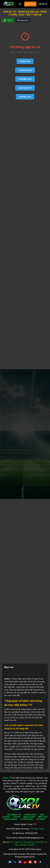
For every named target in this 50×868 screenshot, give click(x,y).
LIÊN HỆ (17, 817)
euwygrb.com (25, 79)
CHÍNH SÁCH (30, 815)
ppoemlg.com (25, 88)
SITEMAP (41, 819)
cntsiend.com (25, 70)
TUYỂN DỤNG (27, 819)
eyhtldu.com (25, 97)
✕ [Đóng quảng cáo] (48, 866)
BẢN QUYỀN (29, 817)
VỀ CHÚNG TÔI (14, 815)
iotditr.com (25, 61)
